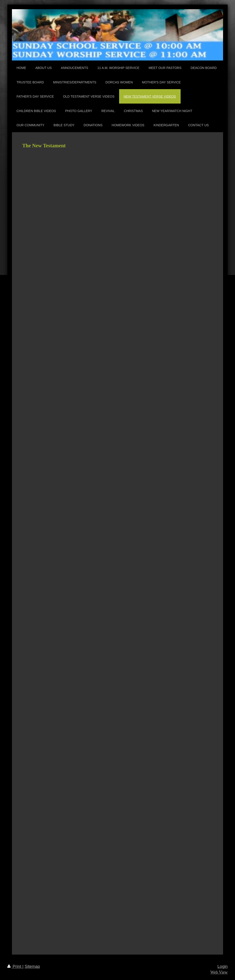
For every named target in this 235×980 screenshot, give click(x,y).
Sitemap (32, 966)
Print (15, 966)
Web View (219, 972)
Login (222, 966)
